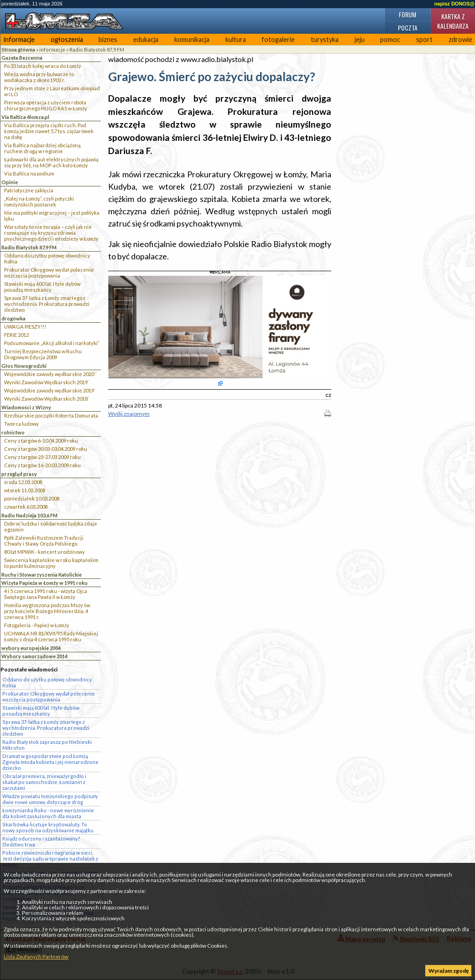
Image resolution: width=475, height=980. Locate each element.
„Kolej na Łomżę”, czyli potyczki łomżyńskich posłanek (39, 201)
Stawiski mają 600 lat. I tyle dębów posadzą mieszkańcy (42, 287)
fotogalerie (278, 39)
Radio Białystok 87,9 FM (97, 49)
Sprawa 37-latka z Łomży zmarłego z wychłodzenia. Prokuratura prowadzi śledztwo (47, 304)
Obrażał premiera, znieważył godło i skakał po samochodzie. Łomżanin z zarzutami (44, 782)
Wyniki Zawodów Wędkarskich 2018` (47, 399)
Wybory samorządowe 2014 (34, 656)
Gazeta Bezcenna (22, 58)
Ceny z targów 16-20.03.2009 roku (42, 465)
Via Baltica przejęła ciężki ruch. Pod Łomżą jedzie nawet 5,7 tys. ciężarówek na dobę (49, 131)
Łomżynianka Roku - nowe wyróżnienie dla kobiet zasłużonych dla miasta (48, 813)
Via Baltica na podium (29, 173)
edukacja (146, 39)
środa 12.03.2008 (23, 482)
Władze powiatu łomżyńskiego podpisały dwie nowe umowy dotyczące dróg (50, 799)
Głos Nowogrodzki (24, 366)
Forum (407, 14)
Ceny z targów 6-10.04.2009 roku (41, 441)
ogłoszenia (67, 39)
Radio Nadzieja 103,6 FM (29, 515)
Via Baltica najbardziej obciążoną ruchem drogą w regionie (42, 148)
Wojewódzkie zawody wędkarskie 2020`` (50, 374)
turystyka (325, 39)
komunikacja (192, 39)
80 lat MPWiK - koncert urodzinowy (44, 552)
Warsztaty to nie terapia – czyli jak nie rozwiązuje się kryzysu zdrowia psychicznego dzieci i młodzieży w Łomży (51, 233)
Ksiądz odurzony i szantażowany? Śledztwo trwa (41, 841)
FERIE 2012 (16, 335)
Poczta (408, 28)
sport (424, 39)
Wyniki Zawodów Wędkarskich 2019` (47, 382)
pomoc (390, 39)
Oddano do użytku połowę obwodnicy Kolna (47, 258)
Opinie (10, 182)
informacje (19, 39)
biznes (108, 39)
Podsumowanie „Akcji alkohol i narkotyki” (52, 343)
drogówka (13, 318)
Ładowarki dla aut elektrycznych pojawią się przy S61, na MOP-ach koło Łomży (51, 162)
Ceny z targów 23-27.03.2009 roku (42, 457)
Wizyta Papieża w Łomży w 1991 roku (44, 583)
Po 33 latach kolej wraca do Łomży (43, 66)
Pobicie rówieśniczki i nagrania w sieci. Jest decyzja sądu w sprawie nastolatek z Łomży (50, 859)
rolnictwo (13, 432)
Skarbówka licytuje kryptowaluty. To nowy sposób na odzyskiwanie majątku (48, 827)
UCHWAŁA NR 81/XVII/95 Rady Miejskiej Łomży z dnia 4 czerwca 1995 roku (51, 636)
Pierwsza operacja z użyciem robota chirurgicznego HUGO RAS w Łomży (46, 105)
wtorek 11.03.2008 (25, 490)
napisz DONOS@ (454, 4)
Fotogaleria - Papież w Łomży (37, 625)
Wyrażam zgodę (449, 971)
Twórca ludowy (21, 424)
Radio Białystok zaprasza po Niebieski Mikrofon (47, 745)
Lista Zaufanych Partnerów (36, 957)
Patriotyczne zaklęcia (29, 190)
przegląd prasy (19, 474)
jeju (360, 39)
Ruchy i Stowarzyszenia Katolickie (42, 575)
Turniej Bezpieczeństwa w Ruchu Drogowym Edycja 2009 (43, 354)
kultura (236, 39)
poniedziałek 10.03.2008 (32, 498)
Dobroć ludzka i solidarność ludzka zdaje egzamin (51, 526)
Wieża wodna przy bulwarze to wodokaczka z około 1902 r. (39, 77)
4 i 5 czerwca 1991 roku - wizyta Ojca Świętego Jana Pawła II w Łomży (46, 594)
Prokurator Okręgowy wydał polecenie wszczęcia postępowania (49, 273)
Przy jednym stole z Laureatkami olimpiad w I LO (52, 91)
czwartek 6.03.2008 (26, 507)
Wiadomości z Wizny (26, 407)
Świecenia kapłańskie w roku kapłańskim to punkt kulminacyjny (51, 563)
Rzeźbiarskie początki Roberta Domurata (51, 415)
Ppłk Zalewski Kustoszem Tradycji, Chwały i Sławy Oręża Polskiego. (44, 541)
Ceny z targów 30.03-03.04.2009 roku (46, 449)
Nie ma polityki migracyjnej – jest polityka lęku (52, 216)
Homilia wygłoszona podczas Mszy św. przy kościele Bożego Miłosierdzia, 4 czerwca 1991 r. (47, 611)
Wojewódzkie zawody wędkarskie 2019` (50, 390)
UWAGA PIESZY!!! (25, 327)
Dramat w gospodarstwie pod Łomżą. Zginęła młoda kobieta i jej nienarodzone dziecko (50, 762)
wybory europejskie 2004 (31, 648)
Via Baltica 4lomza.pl (25, 117)
